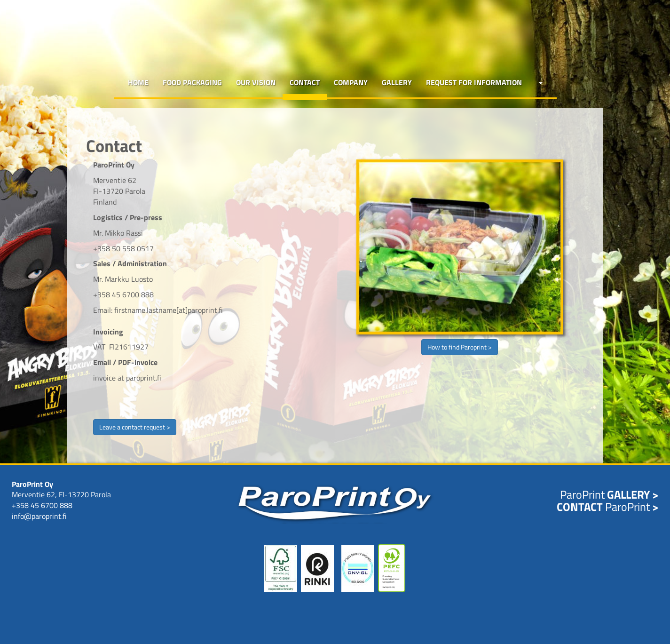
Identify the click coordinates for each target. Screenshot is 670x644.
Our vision (256, 82)
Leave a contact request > (135, 427)
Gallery (397, 82)
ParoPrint (609, 494)
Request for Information (474, 82)
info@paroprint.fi (39, 516)
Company (351, 82)
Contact (305, 82)
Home (138, 82)
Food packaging (192, 82)
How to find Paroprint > (460, 347)
